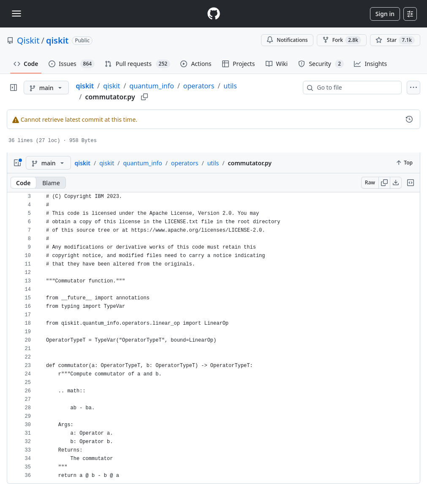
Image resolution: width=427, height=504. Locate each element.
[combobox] (356, 88)
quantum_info (152, 86)
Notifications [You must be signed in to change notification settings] (287, 40)
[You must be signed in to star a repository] (395, 40)
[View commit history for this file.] (409, 119)
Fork (342, 40)
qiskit (57, 40)
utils (230, 86)
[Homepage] (214, 14)
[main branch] (46, 88)
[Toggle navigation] (16, 14)
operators (199, 86)
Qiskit (28, 40)
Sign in (385, 14)
